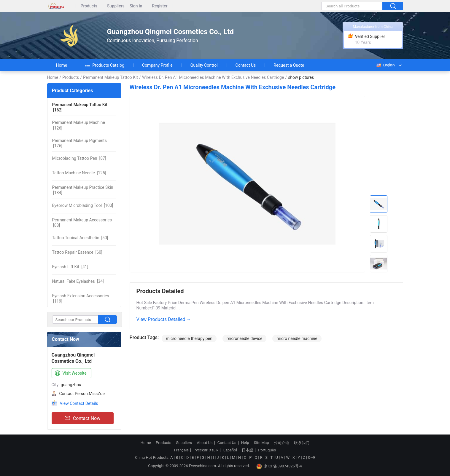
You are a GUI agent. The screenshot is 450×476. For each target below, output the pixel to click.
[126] (79, 125)
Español (230, 450)
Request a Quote (289, 65)
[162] (80, 107)
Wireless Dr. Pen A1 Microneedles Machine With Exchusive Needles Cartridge (213, 77)
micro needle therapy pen (189, 338)
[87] (79, 158)
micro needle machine (297, 338)
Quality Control (204, 65)
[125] (79, 173)
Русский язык (206, 450)
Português (267, 450)
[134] (83, 190)
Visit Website (70, 373)
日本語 (248, 450)
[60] (77, 252)
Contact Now (82, 418)
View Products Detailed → (164, 319)
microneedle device (245, 338)
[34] (78, 281)
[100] (83, 205)
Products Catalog (105, 65)
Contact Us (246, 65)
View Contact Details (79, 403)
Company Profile (157, 65)
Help (245, 443)
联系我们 (302, 443)
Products (89, 6)
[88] (82, 223)
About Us (205, 443)
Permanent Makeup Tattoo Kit (110, 77)
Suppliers (116, 6)
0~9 (311, 457)
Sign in (136, 6)
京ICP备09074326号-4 (279, 466)
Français (181, 450)
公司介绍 (282, 443)
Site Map (261, 443)
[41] (70, 267)
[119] (81, 298)
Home (62, 65)
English (385, 65)
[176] (79, 143)
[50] (80, 238)
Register (160, 6)
